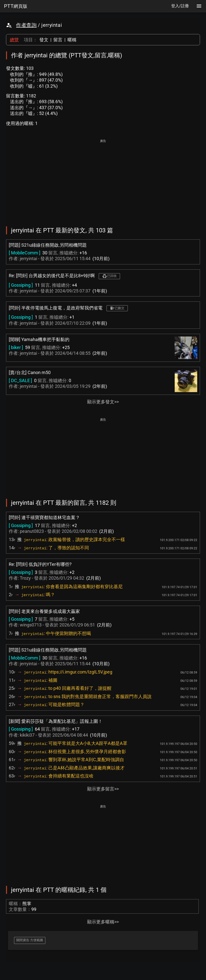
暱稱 (72, 40)
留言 (58, 40)
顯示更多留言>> (103, 789)
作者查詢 (26, 25)
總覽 (14, 40)
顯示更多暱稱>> (103, 922)
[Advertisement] (103, 179)
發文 (44, 40)
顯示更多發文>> (103, 402)
